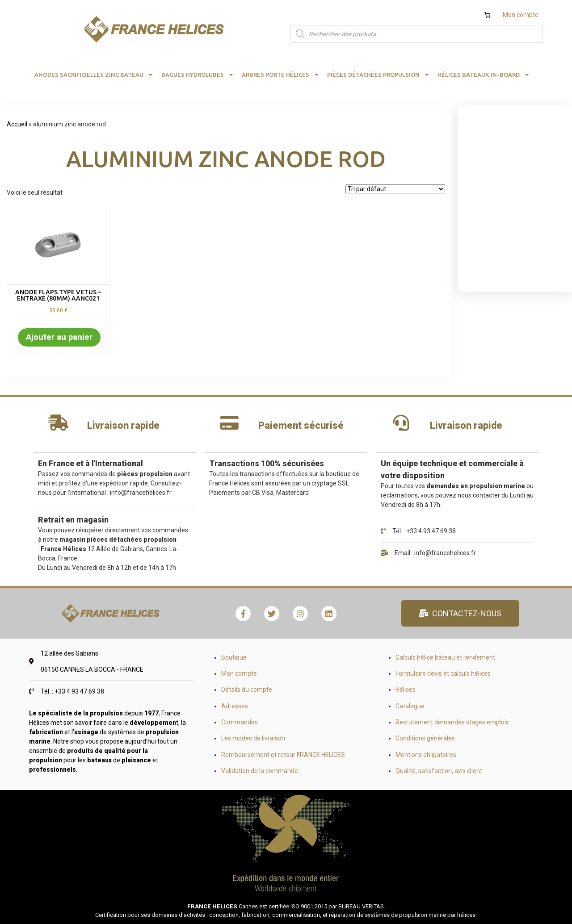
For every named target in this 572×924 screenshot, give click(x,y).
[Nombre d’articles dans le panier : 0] (487, 15)
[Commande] (395, 189)
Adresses (235, 706)
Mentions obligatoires (426, 755)
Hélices (406, 690)
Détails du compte (247, 690)
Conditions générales (425, 738)
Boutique (234, 657)
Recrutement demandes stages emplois (452, 722)
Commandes (240, 722)
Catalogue (410, 706)
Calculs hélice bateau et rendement (445, 657)
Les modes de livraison (253, 738)
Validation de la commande (260, 771)
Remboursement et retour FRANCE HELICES (283, 755)
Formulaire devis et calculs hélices (443, 673)
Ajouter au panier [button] (59, 337)
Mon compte (521, 15)
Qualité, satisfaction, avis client (439, 771)
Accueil (17, 124)
